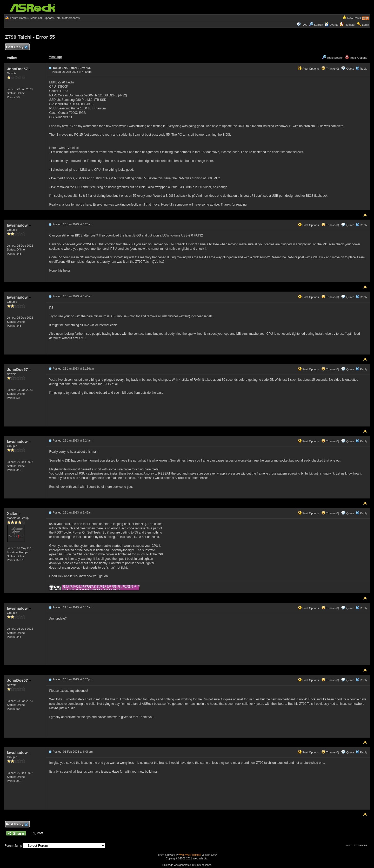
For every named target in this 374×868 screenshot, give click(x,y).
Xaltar (14, 513)
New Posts (354, 18)
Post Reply (17, 47)
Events (332, 25)
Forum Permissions (357, 845)
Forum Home (18, 18)
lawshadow (19, 225)
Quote (350, 69)
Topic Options (356, 58)
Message (55, 57)
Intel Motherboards (68, 18)
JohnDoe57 (19, 69)
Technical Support (41, 18)
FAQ (304, 25)
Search (319, 25)
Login (366, 25)
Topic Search (333, 58)
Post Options (308, 69)
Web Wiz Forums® (190, 855)
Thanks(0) (330, 69)
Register (350, 25)
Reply (363, 69)
